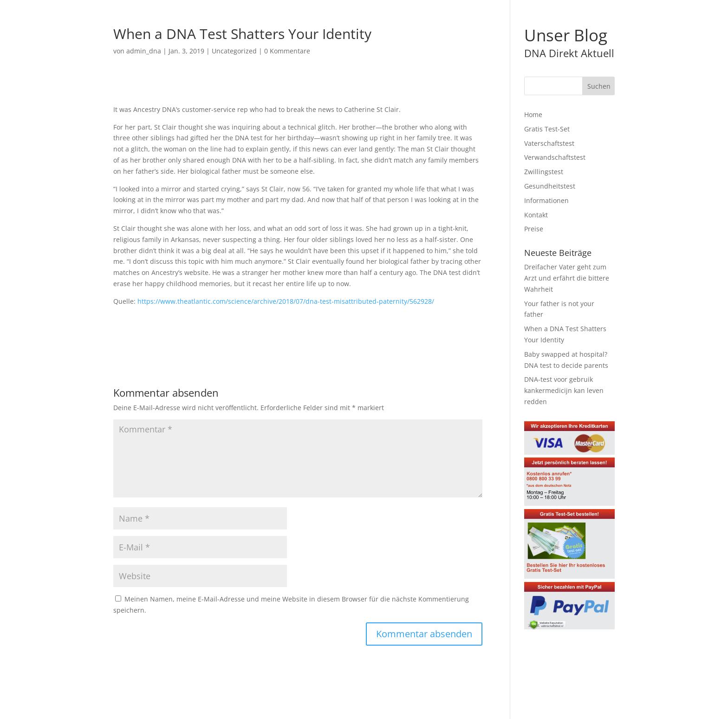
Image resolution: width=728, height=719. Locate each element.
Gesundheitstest (550, 186)
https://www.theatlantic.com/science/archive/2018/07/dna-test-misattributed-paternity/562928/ (286, 301)
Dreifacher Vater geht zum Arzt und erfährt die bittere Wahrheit (567, 278)
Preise (534, 229)
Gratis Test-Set (547, 129)
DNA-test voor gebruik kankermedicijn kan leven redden (564, 390)
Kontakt (536, 215)
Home (533, 114)
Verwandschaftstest (555, 157)
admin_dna (144, 51)
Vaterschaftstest (549, 143)
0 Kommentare (287, 51)
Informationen (546, 200)
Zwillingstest (544, 172)
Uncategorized (234, 51)
